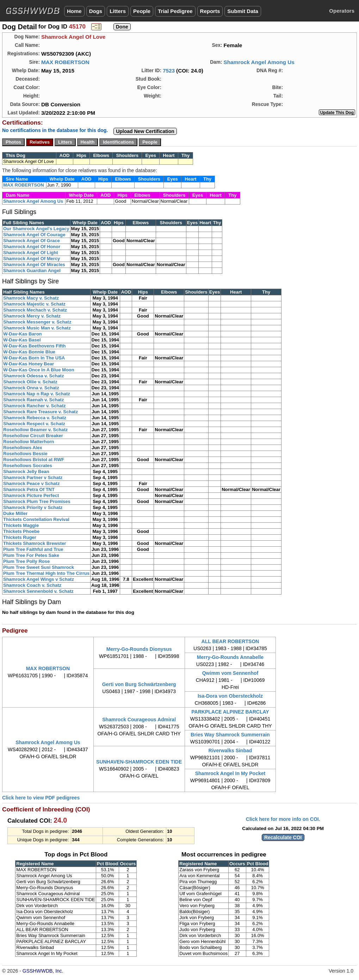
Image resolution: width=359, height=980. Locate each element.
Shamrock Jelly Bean (26, 472)
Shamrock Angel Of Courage (34, 235)
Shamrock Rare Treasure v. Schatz (41, 412)
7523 (169, 71)
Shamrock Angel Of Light (31, 253)
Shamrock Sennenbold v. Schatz (38, 591)
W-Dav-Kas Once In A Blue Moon (39, 370)
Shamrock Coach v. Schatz (32, 585)
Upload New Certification (145, 131)
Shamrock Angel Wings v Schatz (39, 579)
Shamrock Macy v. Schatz (31, 298)
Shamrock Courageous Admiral (139, 720)
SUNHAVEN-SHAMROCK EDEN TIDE (139, 762)
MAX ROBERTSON (65, 62)
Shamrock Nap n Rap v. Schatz (37, 394)
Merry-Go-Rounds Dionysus (139, 649)
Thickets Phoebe (21, 531)
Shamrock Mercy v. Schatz (32, 316)
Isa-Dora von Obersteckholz (230, 696)
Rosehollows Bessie (25, 454)
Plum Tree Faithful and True (33, 549)
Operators (342, 11)
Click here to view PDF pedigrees (41, 798)
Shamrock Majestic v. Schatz (34, 304)
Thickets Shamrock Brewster (35, 543)
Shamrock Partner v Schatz (33, 478)
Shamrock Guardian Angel (32, 271)
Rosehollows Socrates (28, 466)
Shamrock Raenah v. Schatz (33, 400)
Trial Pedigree (175, 11)
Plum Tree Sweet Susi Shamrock (39, 567)
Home (74, 11)
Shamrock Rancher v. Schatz (35, 406)
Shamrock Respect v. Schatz (34, 424)
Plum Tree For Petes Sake (31, 555)
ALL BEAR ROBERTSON (230, 641)
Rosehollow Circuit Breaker (33, 436)
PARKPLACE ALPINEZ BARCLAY (230, 712)
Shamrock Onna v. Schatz (31, 388)
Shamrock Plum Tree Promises (37, 501)
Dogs (96, 11)
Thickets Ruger (20, 537)
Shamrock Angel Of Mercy (32, 259)
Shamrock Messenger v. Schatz (37, 322)
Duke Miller (15, 513)
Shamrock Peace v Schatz (31, 483)
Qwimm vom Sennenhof (230, 673)
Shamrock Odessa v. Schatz (33, 376)
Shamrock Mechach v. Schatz (35, 310)
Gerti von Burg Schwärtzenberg (139, 684)
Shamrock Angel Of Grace (32, 241)
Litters (118, 11)
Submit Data (243, 11)
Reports (210, 11)
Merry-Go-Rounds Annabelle (230, 657)
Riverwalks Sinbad (230, 750)
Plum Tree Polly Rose (26, 561)
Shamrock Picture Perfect (31, 495)
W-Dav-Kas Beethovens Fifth (34, 346)
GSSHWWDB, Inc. (43, 971)
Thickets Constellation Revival (36, 519)
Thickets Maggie (21, 525)
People (142, 11)
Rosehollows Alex (23, 448)
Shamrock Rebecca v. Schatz (35, 418)
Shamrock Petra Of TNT (29, 489)
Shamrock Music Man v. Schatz (37, 328)
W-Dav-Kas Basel (22, 340)
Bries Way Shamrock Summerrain (230, 735)
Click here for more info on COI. (283, 819)
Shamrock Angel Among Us (259, 62)
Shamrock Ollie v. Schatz (30, 382)
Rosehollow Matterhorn (29, 442)
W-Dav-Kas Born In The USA (34, 358)
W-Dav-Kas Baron (23, 334)
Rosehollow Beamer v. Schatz (35, 430)
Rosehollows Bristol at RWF (34, 460)
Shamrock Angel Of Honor (32, 247)
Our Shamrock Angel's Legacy (36, 229)
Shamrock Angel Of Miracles (34, 265)
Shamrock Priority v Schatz (33, 507)
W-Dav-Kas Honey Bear (29, 364)
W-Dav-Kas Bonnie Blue (29, 352)
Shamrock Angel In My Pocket (230, 773)
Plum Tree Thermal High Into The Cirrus (46, 573)
